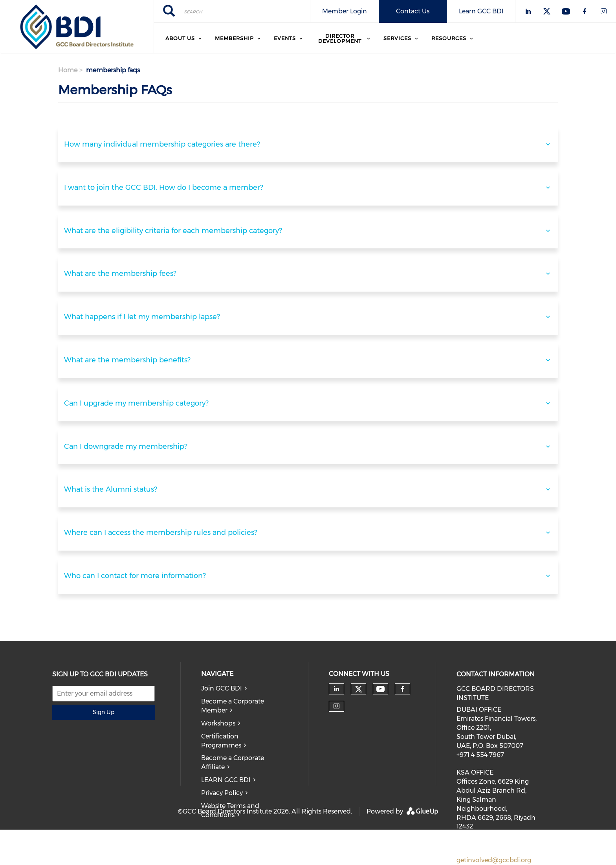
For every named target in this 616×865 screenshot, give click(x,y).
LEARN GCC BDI (226, 780)
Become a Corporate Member (233, 706)
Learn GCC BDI (481, 11)
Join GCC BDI (222, 688)
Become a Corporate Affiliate (233, 762)
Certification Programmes (221, 741)
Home (68, 70)
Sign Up (104, 712)
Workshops (218, 723)
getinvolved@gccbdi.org (494, 860)
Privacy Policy (222, 793)
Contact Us (413, 11)
